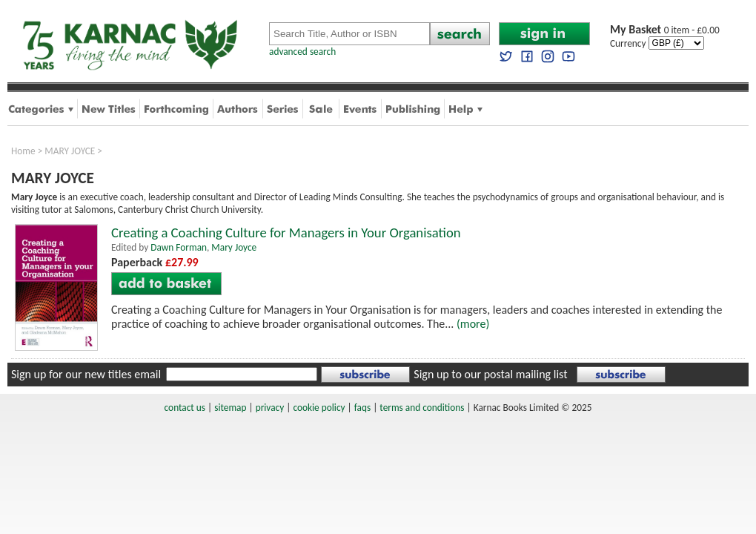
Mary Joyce (234, 247)
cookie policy (319, 408)
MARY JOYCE (70, 151)
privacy (270, 408)
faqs (362, 408)
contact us (185, 408)
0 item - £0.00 (665, 30)
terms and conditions (422, 408)
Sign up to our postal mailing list (490, 374)
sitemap (230, 408)
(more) (473, 324)
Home (23, 151)
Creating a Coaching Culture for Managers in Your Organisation (286, 233)
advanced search (302, 52)
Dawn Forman (179, 247)
